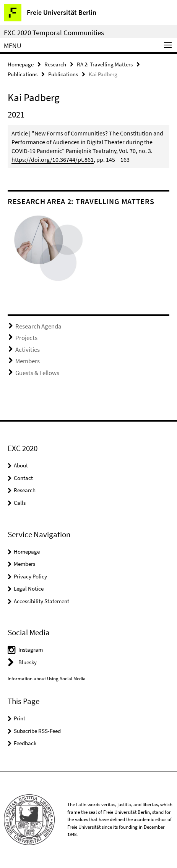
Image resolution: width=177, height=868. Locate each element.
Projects (26, 338)
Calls (20, 503)
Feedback (25, 743)
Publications (23, 74)
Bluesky (28, 662)
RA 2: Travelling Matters (105, 64)
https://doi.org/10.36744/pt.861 (53, 159)
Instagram (31, 650)
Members (28, 361)
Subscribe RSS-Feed (37, 731)
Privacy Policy (30, 576)
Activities (28, 349)
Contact (23, 478)
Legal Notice (29, 589)
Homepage (21, 64)
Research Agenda (38, 326)
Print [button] (19, 718)
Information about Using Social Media (47, 679)
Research (55, 64)
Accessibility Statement (41, 601)
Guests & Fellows (37, 373)
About (21, 465)
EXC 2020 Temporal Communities (54, 32)
